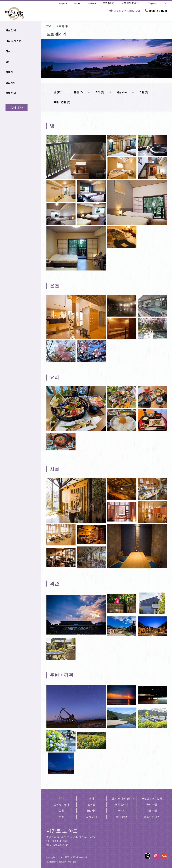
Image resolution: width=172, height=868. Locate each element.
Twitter (122, 811)
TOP (61, 798)
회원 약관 (152, 811)
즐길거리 (92, 811)
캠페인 (92, 805)
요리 (91, 798)
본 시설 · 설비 (61, 805)
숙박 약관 (152, 805)
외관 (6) (140, 92)
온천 (61, 811)
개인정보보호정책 (152, 798)
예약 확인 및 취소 (130, 3)
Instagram (122, 817)
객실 (61, 817)
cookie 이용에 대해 (68, 862)
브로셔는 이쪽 (152, 817)
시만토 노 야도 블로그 (122, 798)
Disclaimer (51, 862)
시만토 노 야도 (62, 831)
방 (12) (54, 92)
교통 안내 (92, 817)
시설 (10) (118, 92)
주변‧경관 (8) (58, 102)
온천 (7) (75, 92)
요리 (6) (96, 92)
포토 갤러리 (122, 805)
